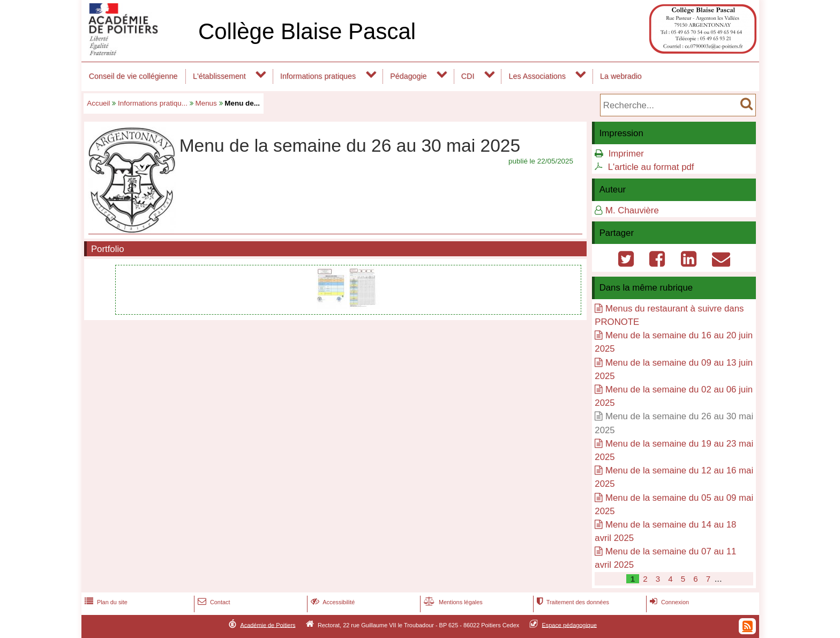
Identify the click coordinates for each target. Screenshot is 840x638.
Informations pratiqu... (153, 103)
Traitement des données (572, 602)
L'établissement (219, 76)
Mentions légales (452, 602)
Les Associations (537, 76)
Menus (206, 103)
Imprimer (626, 154)
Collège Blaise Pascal (307, 31)
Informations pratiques (318, 76)
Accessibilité (332, 602)
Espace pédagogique (570, 625)
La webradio (621, 76)
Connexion (668, 602)
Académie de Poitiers (268, 625)
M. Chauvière (632, 210)
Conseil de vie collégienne (133, 76)
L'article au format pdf (651, 167)
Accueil (98, 103)
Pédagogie (408, 76)
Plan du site (105, 602)
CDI (468, 76)
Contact (213, 602)
